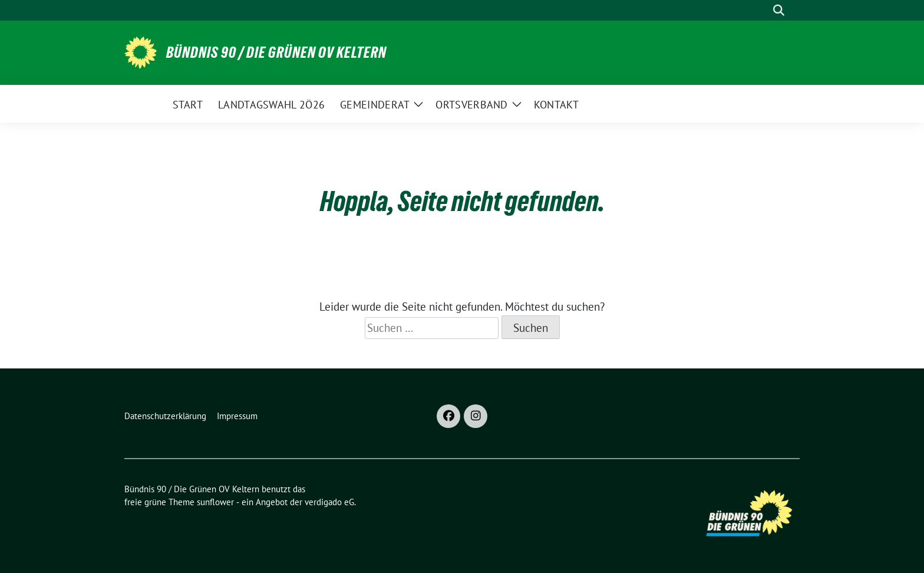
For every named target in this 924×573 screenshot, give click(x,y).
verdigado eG (329, 502)
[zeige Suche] (779, 10)
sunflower (215, 502)
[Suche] (762, 10)
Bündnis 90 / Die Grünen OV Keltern (276, 52)
